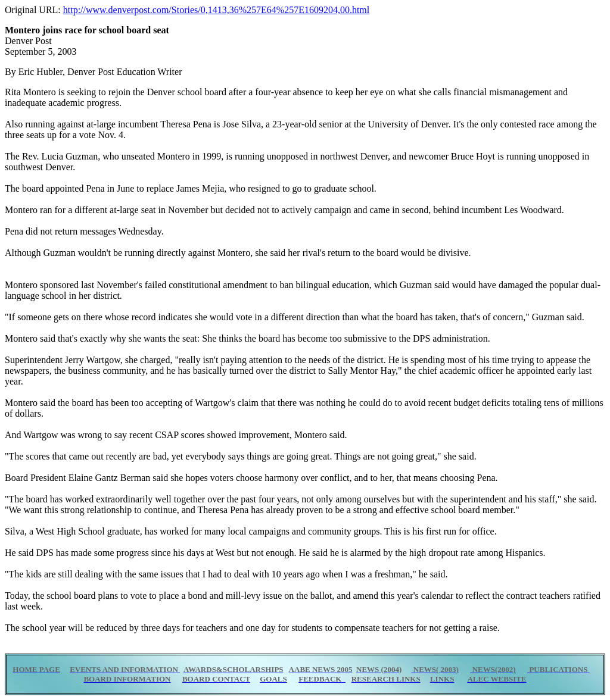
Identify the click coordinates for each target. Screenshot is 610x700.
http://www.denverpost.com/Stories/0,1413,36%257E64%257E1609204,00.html (216, 10)
